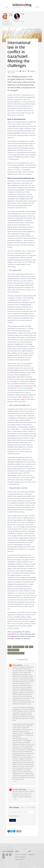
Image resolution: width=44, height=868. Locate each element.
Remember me (14, 816)
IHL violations (23, 397)
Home (6, 7)
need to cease (30, 582)
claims (22, 399)
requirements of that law (20, 133)
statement (13, 636)
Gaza (10, 647)
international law (18, 647)
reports (26, 302)
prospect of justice (16, 575)
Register (23, 807)
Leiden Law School (21, 855)
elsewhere (27, 420)
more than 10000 (13, 370)
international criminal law (16, 653)
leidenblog (22, 5)
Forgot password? (30, 807)
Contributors (17, 7)
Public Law (24, 71)
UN (27, 647)
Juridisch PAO (19, 860)
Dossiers (28, 7)
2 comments (32, 71)
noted (31, 285)
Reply (15, 781)
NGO (31, 647)
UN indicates (18, 157)
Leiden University (20, 857)
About (37, 7)
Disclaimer (31, 855)
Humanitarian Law (13, 650)
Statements (18, 386)
